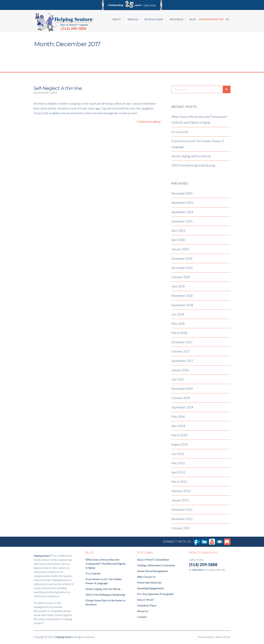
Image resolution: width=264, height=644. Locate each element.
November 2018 (182, 297)
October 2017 (181, 352)
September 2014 (182, 408)
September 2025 (182, 204)
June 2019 (178, 287)
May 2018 (178, 324)
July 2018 (178, 315)
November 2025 (182, 194)
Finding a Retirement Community (156, 566)
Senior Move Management (153, 572)
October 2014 (181, 399)
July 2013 (178, 455)
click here (197, 571)
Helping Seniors (64, 638)
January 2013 (180, 501)
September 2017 (182, 362)
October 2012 (181, 529)
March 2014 (179, 436)
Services (133, 19)
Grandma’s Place (147, 606)
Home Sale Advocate (149, 583)
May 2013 (178, 464)
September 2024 (182, 213)
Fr (227, 19)
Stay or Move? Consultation (153, 561)
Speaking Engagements (151, 589)
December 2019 (182, 259)
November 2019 (182, 269)
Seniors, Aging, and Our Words (191, 157)
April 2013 (178, 473)
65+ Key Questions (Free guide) (155, 595)
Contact (142, 618)
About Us (143, 612)
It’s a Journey (180, 133)
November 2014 (182, 390)
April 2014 (178, 427)
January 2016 (180, 371)
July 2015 (178, 380)
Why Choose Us (146, 578)
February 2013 (181, 492)
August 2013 (180, 445)
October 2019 (181, 278)
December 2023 (182, 222)
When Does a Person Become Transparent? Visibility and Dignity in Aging (106, 565)
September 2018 (182, 306)
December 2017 (182, 343)
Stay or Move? (146, 601)
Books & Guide (154, 19)
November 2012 (182, 520)
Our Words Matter (211, 19)
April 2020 (178, 241)
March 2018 (179, 334)
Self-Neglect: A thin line (58, 88)
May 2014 (178, 417)
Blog (193, 19)
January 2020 (180, 250)
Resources (176, 19)
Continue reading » (149, 122)
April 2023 (178, 232)
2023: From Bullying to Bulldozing (193, 166)
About (117, 19)
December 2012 (182, 510)
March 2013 (179, 483)
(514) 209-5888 (74, 28)
